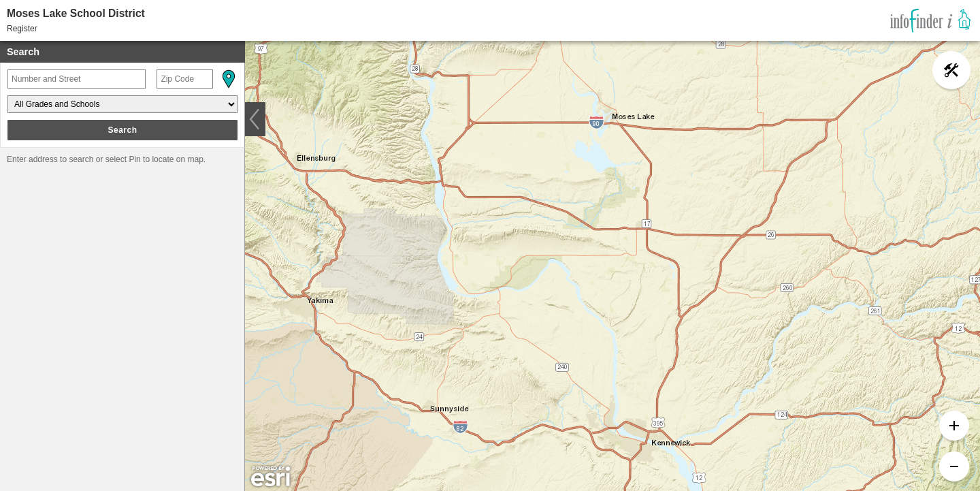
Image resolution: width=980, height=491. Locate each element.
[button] (228, 79)
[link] (931, 20)
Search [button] (122, 130)
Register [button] (22, 29)
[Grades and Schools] (122, 104)
